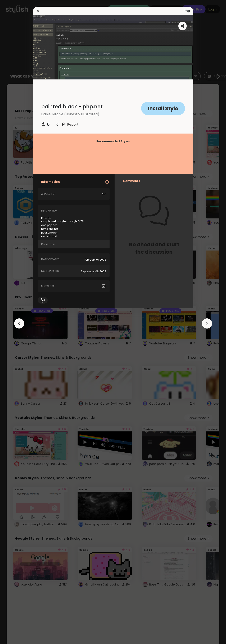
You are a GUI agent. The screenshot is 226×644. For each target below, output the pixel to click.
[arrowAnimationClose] (19, 323)
